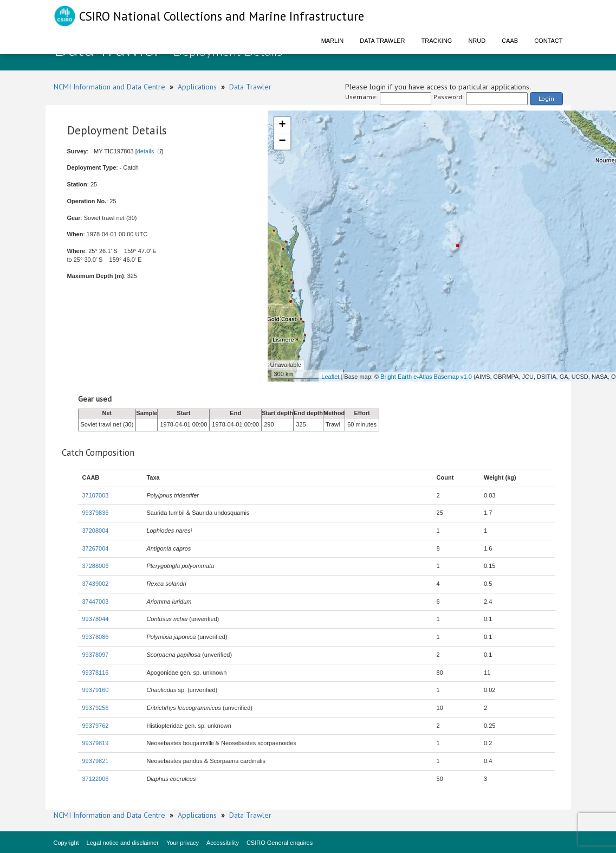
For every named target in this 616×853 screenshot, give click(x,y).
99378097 (96, 655)
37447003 (96, 602)
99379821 (96, 761)
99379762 (96, 726)
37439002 (96, 584)
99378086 (96, 637)
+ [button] (282, 125)
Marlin (333, 41)
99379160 (96, 690)
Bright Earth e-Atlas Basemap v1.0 (426, 377)
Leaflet (330, 377)
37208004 (96, 531)
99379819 (96, 743)
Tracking (437, 41)
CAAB (510, 41)
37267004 (96, 548)
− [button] (282, 141)
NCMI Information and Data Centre (109, 87)
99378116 (96, 673)
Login (546, 98)
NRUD (477, 41)
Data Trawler (382, 41)
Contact (548, 41)
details (146, 151)
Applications (197, 87)
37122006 (96, 779)
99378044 (96, 619)
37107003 (96, 495)
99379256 (96, 708)
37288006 (96, 566)
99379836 (96, 513)
